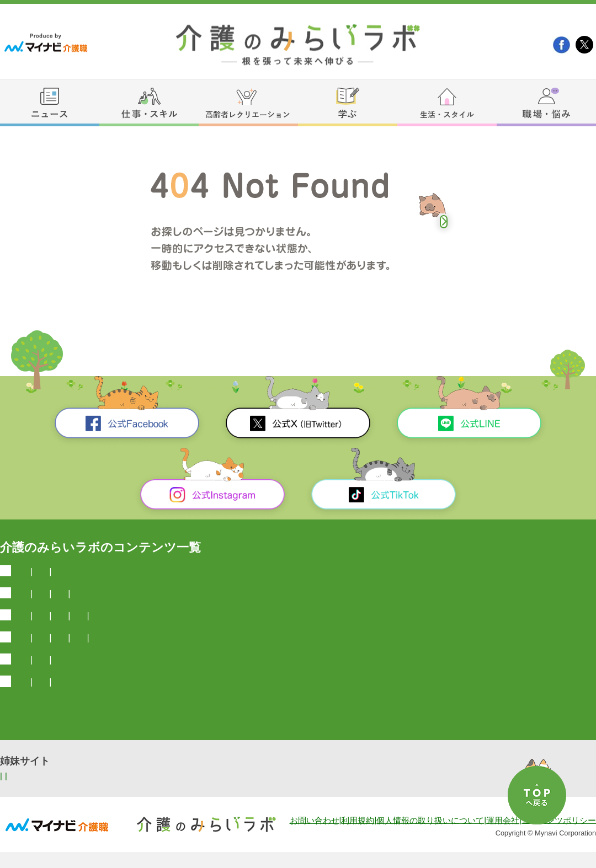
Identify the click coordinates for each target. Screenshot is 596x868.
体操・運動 (305, 653)
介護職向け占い (316, 680)
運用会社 (503, 837)
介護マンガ (103, 707)
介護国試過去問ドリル (94, 599)
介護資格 (213, 626)
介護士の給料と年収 (278, 626)
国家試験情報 (426, 599)
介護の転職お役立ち (173, 707)
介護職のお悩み (251, 707)
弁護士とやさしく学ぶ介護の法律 (212, 599)
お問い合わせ (315, 837)
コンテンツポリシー (559, 837)
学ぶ (22, 600)
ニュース (33, 573)
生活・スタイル (48, 681)
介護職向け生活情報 (238, 680)
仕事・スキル (43, 627)
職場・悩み (38, 709)
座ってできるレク (370, 653)
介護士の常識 (118, 626)
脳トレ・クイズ (175, 653)
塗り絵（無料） (244, 653)
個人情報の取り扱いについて (430, 837)
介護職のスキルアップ (370, 626)
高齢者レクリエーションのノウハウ (485, 653)
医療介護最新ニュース (193, 572)
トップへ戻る (444, 222)
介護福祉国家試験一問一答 (339, 599)
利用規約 (358, 837)
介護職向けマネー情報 (146, 680)
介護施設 (170, 626)
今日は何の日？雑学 (285, 572)
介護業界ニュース (106, 572)
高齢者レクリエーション (69, 654)
